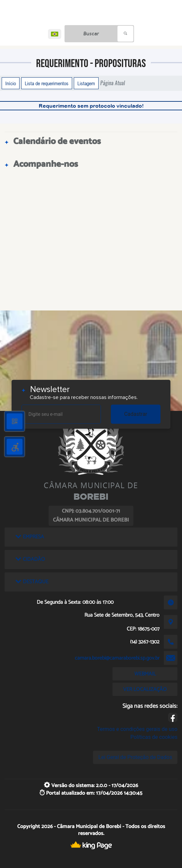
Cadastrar (136, 414)
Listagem (86, 83)
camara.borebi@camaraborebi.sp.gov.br (117, 658)
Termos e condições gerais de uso (137, 729)
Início (11, 83)
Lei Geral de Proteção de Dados (135, 757)
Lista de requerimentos (47, 83)
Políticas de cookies (154, 737)
